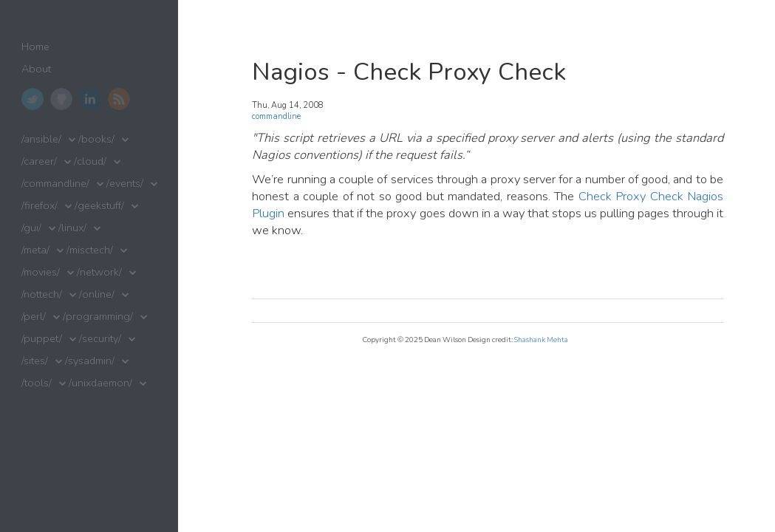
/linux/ (72, 228)
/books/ (96, 139)
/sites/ (35, 361)
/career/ (39, 161)
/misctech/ (90, 250)
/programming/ (98, 317)
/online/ (97, 294)
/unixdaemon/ (100, 383)
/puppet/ (42, 339)
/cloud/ (90, 161)
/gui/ (31, 228)
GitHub (61, 99)
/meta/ (35, 250)
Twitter (33, 99)
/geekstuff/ (99, 206)
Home (35, 47)
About (36, 69)
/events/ (125, 184)
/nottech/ (42, 294)
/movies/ (41, 272)
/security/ (100, 339)
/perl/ (34, 317)
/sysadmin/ (90, 361)
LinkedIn (90, 99)
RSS (119, 99)
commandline (276, 116)
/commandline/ (55, 184)
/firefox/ (40, 206)
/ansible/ (41, 139)
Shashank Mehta (541, 340)
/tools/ (37, 383)
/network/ (99, 272)
